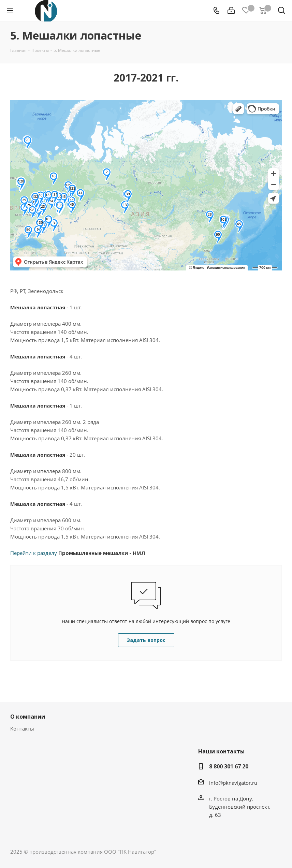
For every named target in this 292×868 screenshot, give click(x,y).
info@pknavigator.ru (233, 783)
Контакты (22, 729)
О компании (28, 717)
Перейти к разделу (78, 553)
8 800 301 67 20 (229, 766)
